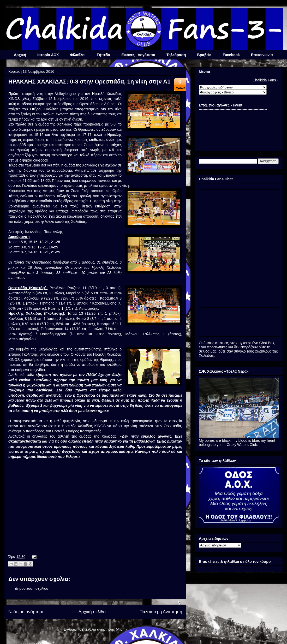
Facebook (231, 55)
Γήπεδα (103, 55)
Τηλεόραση (176, 55)
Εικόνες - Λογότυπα (138, 55)
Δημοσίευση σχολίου (32, 588)
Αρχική (20, 55)
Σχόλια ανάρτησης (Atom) (106, 629)
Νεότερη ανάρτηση (26, 612)
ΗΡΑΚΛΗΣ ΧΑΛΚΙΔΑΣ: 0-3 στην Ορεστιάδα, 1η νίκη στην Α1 (89, 82)
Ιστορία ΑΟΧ (48, 55)
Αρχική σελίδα (92, 612)
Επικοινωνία (262, 55)
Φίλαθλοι (78, 55)
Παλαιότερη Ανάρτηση (161, 612)
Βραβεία (204, 55)
